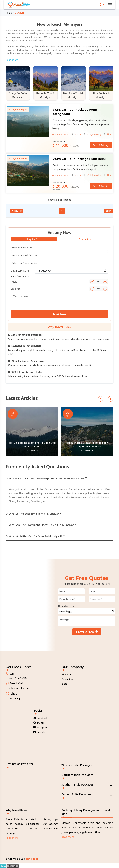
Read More (32, 451)
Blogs (64, 684)
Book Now (59, 314)
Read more (12, 60)
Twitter (39, 723)
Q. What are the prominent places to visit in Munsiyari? (41, 525)
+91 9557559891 (19, 678)
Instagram (40, 727)
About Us (66, 675)
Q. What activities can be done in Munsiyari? (34, 536)
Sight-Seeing (94, 134)
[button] (101, 399)
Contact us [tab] (85, 239)
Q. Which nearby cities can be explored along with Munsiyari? (45, 478)
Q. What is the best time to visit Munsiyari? (33, 514)
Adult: (14, 282)
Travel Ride (32, 859)
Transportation (61, 134)
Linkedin (39, 732)
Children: (16, 289)
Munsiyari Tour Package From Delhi (79, 159)
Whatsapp (15, 699)
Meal (78, 134)
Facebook (41, 718)
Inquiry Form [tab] (34, 239)
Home (9, 13)
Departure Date (20, 271)
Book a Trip (101, 145)
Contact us (67, 679)
